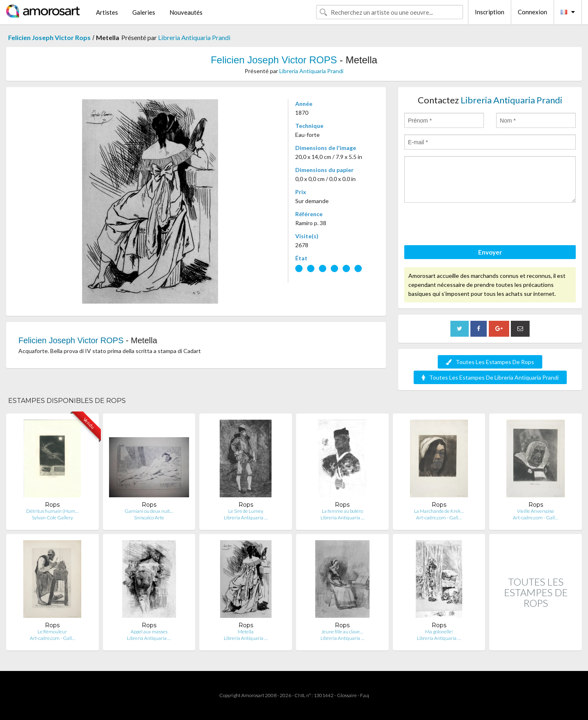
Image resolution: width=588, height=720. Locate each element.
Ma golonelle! (439, 632)
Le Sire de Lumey (246, 511)
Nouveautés (186, 12)
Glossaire (347, 695)
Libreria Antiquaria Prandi (194, 37)
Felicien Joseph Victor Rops (49, 37)
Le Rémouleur (52, 632)
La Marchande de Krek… (439, 511)
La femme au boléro (342, 511)
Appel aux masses (149, 632)
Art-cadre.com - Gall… (439, 518)
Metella (246, 632)
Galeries (144, 12)
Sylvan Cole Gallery (52, 518)
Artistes (107, 12)
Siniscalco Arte (149, 518)
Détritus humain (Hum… (52, 511)
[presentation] (466, 225)
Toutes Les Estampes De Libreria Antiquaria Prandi (490, 377)
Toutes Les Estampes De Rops (490, 362)
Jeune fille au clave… (342, 632)
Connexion (532, 12)
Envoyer (490, 252)
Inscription (490, 12)
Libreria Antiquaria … (246, 518)
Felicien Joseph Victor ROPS (274, 60)
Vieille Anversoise (536, 511)
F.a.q (365, 695)
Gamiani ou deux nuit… (149, 511)
